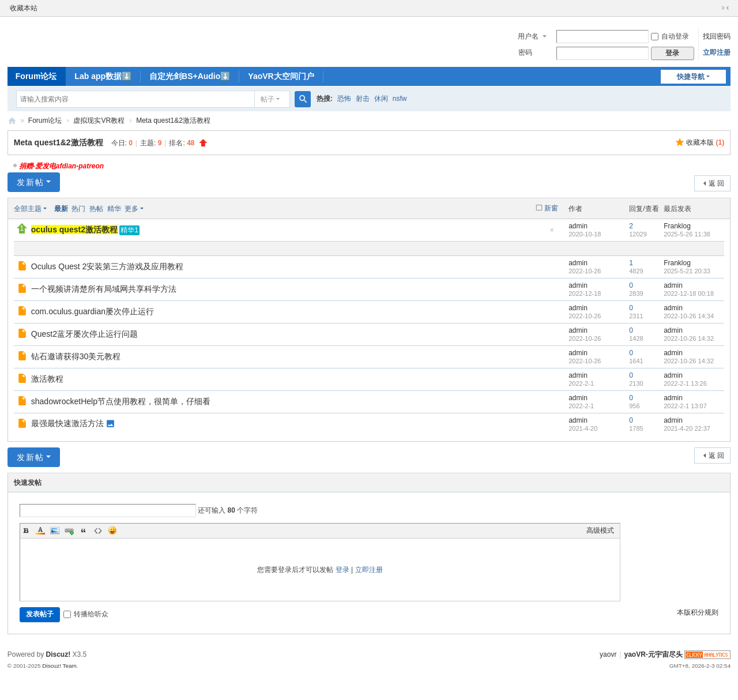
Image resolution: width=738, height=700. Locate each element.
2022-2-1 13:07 (685, 406)
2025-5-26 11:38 (687, 234)
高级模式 (600, 530)
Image (55, 530)
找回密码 (717, 36)
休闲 (381, 99)
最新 (61, 209)
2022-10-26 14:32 (689, 338)
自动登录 (670, 36)
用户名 (528, 36)
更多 (131, 209)
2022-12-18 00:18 (689, 293)
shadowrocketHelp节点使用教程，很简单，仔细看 (121, 401)
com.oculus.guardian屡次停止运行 (93, 311)
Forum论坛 (36, 76)
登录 (342, 570)
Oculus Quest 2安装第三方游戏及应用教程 (108, 266)
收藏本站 (24, 8)
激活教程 (47, 379)
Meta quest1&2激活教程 (173, 121)
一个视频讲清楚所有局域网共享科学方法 (104, 289)
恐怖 (344, 99)
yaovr (608, 654)
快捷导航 (691, 77)
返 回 (716, 183)
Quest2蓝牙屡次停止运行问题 (84, 334)
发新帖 (31, 182)
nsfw (400, 99)
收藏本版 (705, 142)
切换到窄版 (725, 8)
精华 (114, 209)
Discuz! (59, 654)
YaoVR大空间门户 (281, 76)
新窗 (551, 208)
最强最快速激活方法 (67, 423)
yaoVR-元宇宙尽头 (12, 121)
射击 (363, 99)
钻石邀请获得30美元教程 (76, 356)
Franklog (677, 226)
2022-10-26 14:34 (689, 316)
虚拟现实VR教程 (99, 121)
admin (578, 226)
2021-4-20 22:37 (687, 428)
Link (69, 530)
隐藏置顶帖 (552, 233)
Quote (84, 530)
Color (40, 530)
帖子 (268, 99)
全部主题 (28, 209)
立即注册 (717, 52)
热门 (78, 209)
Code (98, 530)
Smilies (112, 530)
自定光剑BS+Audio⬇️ (190, 76)
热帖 (96, 209)
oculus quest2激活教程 (74, 229)
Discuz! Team (59, 666)
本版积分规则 (698, 612)
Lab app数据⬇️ (103, 76)
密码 (525, 52)
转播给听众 (86, 614)
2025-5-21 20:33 (687, 271)
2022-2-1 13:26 (685, 383)
